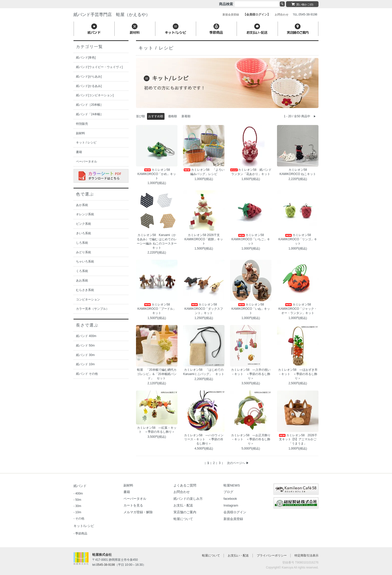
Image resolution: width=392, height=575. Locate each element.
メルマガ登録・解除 (138, 512)
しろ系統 (82, 243)
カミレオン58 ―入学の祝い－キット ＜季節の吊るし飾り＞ (251, 374)
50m (78, 500)
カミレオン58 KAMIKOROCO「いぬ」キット (251, 309)
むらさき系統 (85, 290)
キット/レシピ (84, 526)
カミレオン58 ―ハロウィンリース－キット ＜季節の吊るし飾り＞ (204, 439)
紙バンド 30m (85, 355)
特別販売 (82, 124)
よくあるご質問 (185, 485)
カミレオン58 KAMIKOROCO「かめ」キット (157, 174)
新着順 (186, 116)
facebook (230, 499)
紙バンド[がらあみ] (89, 76)
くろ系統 (82, 271)
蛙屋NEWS (232, 485)
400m (79, 493)
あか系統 (82, 205)
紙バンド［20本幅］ (90, 105)
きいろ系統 (83, 233)
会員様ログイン (235, 512)
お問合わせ (182, 492)
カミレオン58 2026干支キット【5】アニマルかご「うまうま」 (298, 439)
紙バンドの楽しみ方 (188, 499)
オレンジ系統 (85, 214)
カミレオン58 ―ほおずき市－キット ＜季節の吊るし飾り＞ (298, 374)
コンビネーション (88, 299)
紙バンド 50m (85, 345)
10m (78, 512)
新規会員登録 (233, 519)
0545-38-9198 (106, 565)
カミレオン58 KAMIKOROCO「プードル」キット (157, 309)
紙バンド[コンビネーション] (95, 95)
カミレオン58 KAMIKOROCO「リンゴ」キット (298, 239)
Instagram (231, 505)
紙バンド (80, 486)
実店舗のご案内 (185, 512)
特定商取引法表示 (306, 555)
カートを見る (133, 505)
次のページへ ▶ (238, 463)
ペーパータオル (86, 161)
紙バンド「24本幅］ (90, 114)
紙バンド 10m (85, 364)
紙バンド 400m (86, 336)
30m (78, 506)
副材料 (80, 133)
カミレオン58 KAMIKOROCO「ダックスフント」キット (204, 309)
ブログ (228, 492)
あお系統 (82, 280)
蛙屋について (183, 519)
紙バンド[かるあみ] (89, 86)
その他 (80, 518)
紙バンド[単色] (86, 57)
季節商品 (81, 533)
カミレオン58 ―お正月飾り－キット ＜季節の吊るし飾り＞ (251, 439)
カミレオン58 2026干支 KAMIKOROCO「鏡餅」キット (204, 239)
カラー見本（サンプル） (92, 309)
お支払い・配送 (238, 555)
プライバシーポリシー (272, 555)
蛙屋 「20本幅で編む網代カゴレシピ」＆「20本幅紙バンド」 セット (157, 374)
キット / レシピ (86, 142)
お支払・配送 (183, 505)
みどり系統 (83, 252)
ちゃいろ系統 (85, 261)
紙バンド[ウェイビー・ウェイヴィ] (99, 67)
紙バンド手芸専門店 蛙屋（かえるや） (112, 15)
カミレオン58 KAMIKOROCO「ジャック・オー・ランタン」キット (298, 309)
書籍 (79, 152)
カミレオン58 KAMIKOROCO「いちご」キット (251, 239)
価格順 (172, 116)
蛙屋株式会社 (102, 555)
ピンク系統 (83, 224)
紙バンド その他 (87, 374)
